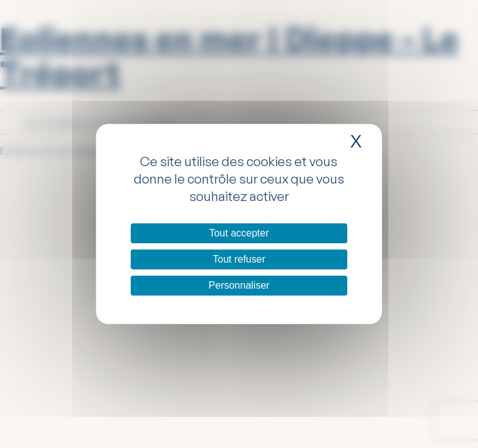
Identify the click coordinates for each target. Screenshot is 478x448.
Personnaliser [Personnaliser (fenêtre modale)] (239, 285)
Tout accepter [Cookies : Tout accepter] (239, 233)
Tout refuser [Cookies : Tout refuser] (239, 259)
